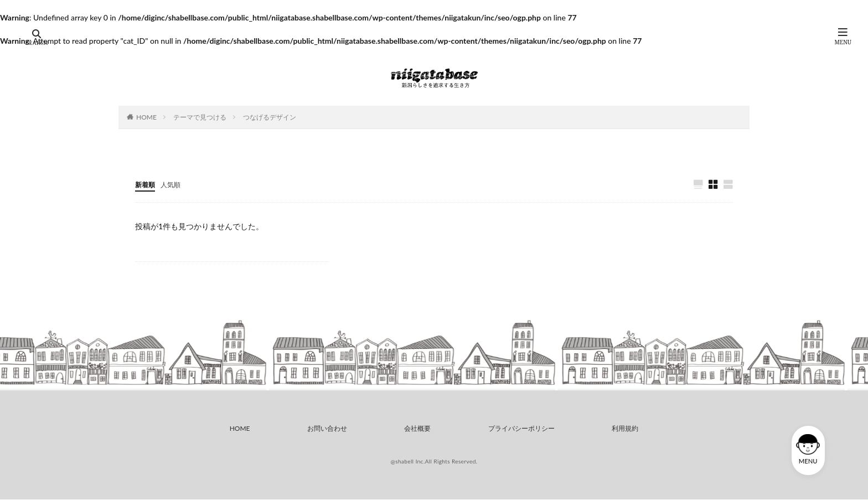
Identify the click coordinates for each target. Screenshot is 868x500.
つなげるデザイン (270, 117)
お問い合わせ (325, 429)
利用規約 (628, 429)
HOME (146, 117)
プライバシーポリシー (523, 429)
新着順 (147, 184)
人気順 (175, 184)
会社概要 (417, 429)
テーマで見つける (200, 117)
